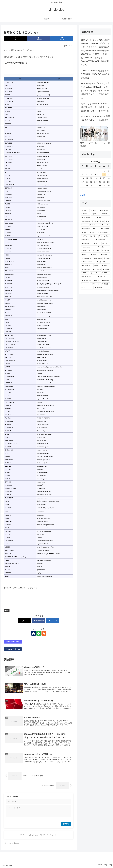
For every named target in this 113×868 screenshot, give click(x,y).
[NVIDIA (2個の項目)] (104, 247)
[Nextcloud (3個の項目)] (95, 225)
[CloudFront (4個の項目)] (88, 218)
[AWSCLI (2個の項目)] (96, 251)
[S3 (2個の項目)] (97, 266)
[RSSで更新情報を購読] (44, 633)
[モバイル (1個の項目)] (104, 277)
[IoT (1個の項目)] (87, 288)
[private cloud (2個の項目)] (104, 232)
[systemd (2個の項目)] (105, 255)
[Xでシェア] (16, 39)
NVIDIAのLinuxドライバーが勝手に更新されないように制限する (95, 118)
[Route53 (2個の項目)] (95, 273)
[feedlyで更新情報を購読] (39, 633)
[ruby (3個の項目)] (85, 232)
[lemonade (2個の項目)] (87, 244)
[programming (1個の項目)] (86, 280)
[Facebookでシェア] (39, 39)
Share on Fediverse (13, 649)
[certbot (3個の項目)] (106, 225)
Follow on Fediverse (13, 641)
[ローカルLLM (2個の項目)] (104, 236)
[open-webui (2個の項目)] (103, 240)
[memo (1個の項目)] (97, 280)
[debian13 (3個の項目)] (103, 218)
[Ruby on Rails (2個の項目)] (89, 277)
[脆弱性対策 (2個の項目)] (87, 266)
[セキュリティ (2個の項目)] (103, 262)
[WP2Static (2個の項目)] (97, 269)
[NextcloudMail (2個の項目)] (88, 262)
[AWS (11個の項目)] (85, 210)
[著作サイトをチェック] (34, 633)
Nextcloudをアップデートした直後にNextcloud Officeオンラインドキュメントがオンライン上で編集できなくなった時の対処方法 (95, 91)
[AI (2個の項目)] (97, 244)
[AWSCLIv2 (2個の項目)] (86, 251)
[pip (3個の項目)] (108, 221)
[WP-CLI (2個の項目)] (106, 251)
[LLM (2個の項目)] (106, 244)
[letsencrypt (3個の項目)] (86, 229)
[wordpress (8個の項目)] (105, 210)
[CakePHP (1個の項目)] (106, 280)
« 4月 (83, 195)
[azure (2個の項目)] (106, 266)
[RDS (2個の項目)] (106, 273)
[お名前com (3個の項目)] (86, 221)
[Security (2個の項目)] (106, 269)
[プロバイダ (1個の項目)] (95, 284)
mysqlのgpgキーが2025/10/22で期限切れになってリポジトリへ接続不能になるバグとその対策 (95, 107)
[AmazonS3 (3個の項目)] (105, 229)
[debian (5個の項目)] (85, 214)
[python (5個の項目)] (95, 214)
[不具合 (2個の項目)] (95, 255)
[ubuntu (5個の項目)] (106, 214)
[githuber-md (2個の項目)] (86, 269)
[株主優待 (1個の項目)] (102, 288)
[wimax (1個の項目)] (85, 284)
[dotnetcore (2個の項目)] (98, 258)
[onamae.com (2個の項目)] (89, 247)
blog (7, 610)
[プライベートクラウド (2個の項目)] (89, 236)
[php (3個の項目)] (93, 232)
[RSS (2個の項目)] (85, 273)
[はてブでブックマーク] (62, 39)
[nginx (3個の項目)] (95, 229)
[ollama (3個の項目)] (95, 221)
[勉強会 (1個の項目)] (106, 284)
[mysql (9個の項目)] (94, 210)
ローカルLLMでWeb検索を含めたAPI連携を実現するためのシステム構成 (95, 74)
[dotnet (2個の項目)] (107, 258)
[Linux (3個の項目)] (85, 225)
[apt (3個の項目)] (102, 221)
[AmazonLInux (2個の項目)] (86, 258)
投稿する (66, 824)
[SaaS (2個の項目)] (85, 255)
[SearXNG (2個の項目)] (88, 240)
